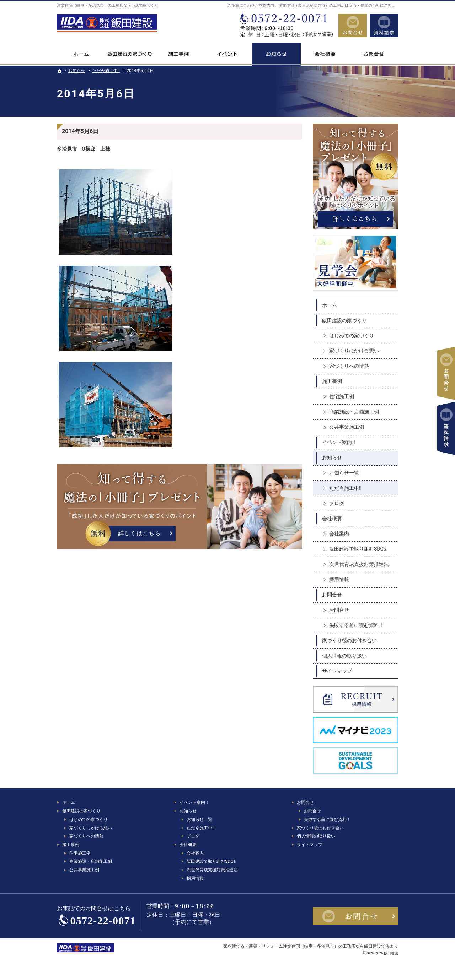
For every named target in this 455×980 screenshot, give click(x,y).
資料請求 (384, 26)
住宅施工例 (342, 396)
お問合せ (332, 595)
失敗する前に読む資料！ (357, 625)
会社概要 (332, 519)
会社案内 (339, 534)
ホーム (330, 305)
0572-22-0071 (286, 26)
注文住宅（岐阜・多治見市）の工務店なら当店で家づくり (108, 6)
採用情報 (339, 579)
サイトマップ (337, 671)
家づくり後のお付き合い (349, 640)
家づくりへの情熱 (349, 366)
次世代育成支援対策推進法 (359, 564)
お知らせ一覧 (344, 473)
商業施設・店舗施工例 (354, 412)
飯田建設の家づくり (344, 320)
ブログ (337, 503)
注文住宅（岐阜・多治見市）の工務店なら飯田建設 (332, 946)
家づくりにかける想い (354, 351)
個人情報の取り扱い (344, 656)
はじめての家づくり (352, 336)
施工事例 (332, 381)
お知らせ (332, 457)
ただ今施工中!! (345, 488)
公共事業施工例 (347, 427)
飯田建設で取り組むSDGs (358, 549)
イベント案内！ (339, 442)
